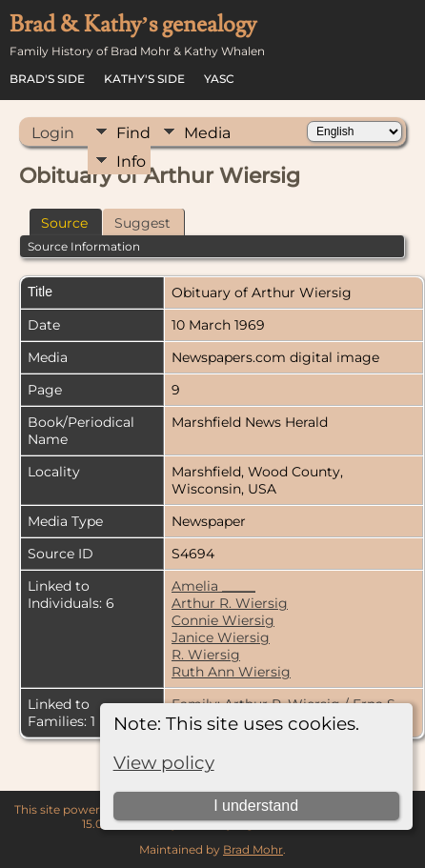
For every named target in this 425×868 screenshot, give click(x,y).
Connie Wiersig (223, 620)
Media (207, 133)
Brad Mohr (253, 849)
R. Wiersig (206, 655)
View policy (164, 763)
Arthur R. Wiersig (230, 603)
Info (131, 161)
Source (64, 223)
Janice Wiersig (221, 637)
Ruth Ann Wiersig (231, 672)
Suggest (142, 223)
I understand (256, 806)
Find (133, 133)
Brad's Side (47, 79)
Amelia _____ (213, 586)
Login (53, 133)
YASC (219, 79)
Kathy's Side (144, 79)
